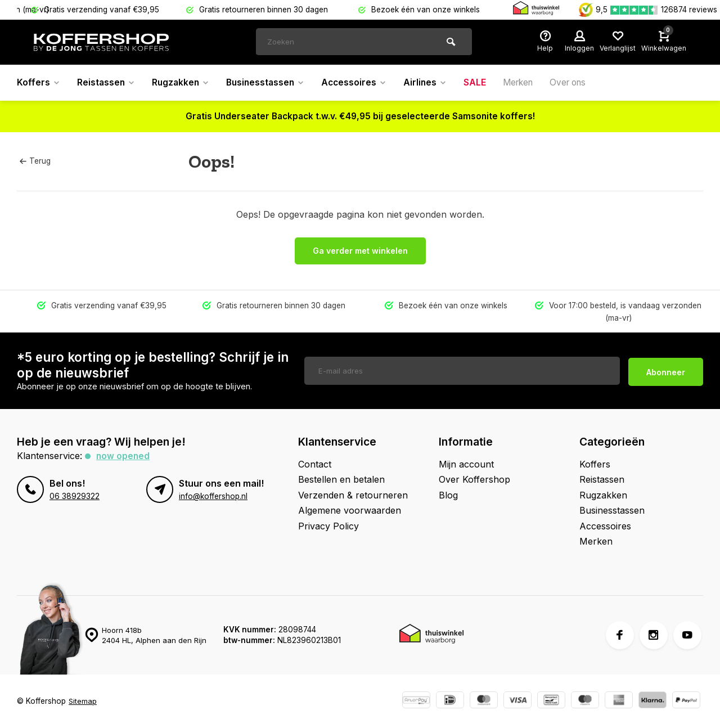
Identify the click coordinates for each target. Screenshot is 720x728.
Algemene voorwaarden (350, 510)
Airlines (435, 83)
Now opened (123, 456)
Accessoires (363, 83)
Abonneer (666, 370)
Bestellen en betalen (341, 479)
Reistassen (107, 83)
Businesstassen (271, 83)
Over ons (583, 83)
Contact (315, 464)
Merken (530, 83)
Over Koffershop (474, 479)
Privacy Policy (328, 526)
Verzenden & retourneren (353, 495)
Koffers (39, 83)
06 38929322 (75, 496)
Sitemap (83, 701)
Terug (35, 161)
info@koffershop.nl (213, 496)
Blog (448, 495)
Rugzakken (184, 83)
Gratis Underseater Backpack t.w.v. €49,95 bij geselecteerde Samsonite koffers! (360, 116)
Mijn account (466, 464)
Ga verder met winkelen (360, 251)
